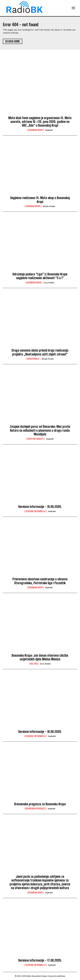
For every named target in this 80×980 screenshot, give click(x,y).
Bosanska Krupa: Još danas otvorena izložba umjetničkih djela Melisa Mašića (40, 657)
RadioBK (49, 130)
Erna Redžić (49, 283)
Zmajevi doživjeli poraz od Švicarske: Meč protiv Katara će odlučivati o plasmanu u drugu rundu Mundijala (40, 430)
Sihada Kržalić (49, 206)
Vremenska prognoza (35, 809)
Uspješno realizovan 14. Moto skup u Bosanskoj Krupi (40, 200)
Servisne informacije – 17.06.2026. (40, 960)
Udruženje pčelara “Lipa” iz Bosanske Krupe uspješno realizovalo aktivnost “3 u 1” (40, 276)
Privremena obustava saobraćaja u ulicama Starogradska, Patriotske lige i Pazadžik (40, 581)
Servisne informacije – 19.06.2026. (40, 507)
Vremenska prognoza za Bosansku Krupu (40, 804)
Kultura (34, 664)
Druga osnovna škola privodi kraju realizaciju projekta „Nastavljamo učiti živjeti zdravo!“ (40, 352)
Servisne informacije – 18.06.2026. (40, 732)
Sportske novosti (35, 439)
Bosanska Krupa (35, 130)
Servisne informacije (36, 511)
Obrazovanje (33, 359)
